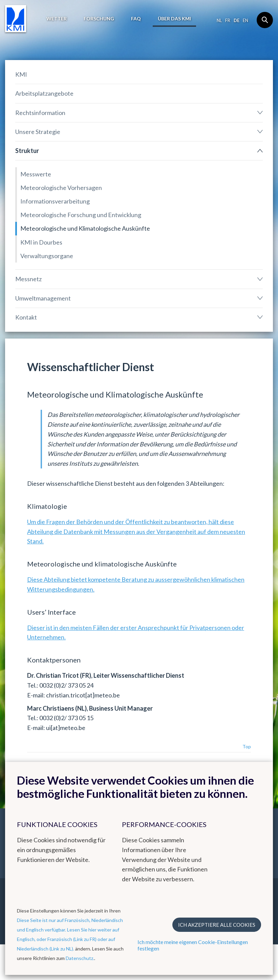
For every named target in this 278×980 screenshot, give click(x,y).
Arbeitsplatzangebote (44, 93)
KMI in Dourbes (41, 242)
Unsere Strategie (38, 132)
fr (228, 20)
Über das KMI (174, 18)
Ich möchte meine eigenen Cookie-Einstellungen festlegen (193, 945)
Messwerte (36, 174)
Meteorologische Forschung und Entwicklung (81, 215)
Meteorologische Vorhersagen (61, 188)
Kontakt (26, 317)
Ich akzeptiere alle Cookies (217, 925)
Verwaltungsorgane (47, 256)
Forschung (99, 18)
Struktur (27, 151)
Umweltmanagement (43, 298)
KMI (21, 74)
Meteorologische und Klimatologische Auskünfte (85, 228)
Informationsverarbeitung (55, 201)
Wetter (57, 18)
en (245, 20)
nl (219, 20)
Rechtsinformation (40, 113)
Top (247, 746)
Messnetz (28, 279)
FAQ (136, 18)
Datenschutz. (80, 958)
